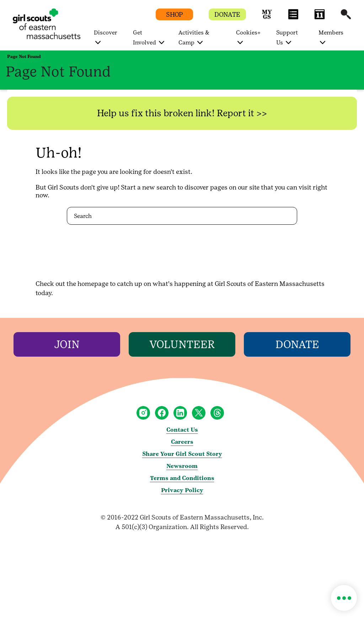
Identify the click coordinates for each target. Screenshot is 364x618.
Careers (182, 442)
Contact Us (182, 430)
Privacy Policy (182, 490)
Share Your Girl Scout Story (182, 454)
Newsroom (182, 466)
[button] (267, 18)
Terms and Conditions (182, 478)
